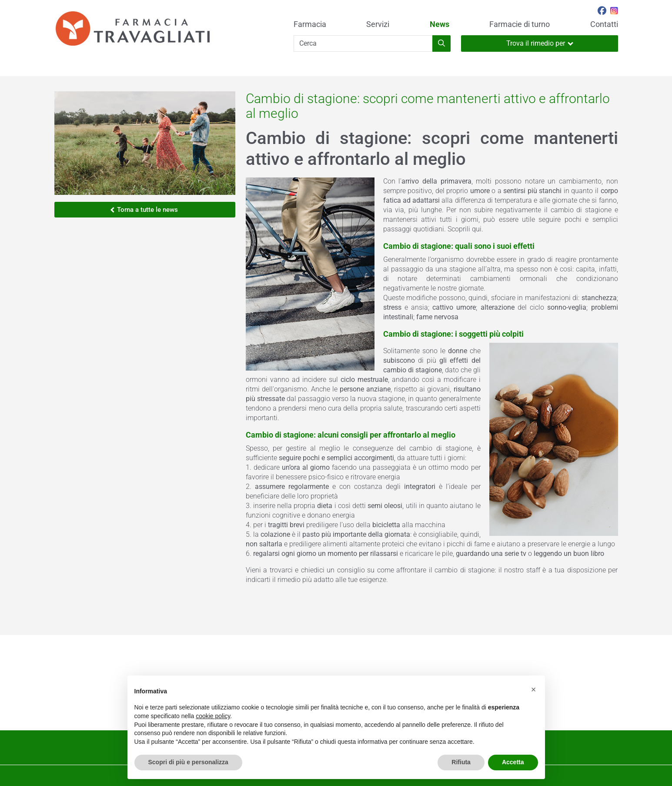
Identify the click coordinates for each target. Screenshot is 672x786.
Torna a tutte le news (144, 210)
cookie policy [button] (213, 716)
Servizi (378, 24)
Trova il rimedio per (540, 43)
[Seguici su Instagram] (614, 12)
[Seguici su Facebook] (602, 12)
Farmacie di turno (520, 24)
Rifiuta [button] (461, 762)
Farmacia (310, 24)
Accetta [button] (513, 762)
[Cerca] (363, 43)
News (440, 24)
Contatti (604, 24)
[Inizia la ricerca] (441, 43)
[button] (534, 689)
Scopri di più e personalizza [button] (188, 762)
